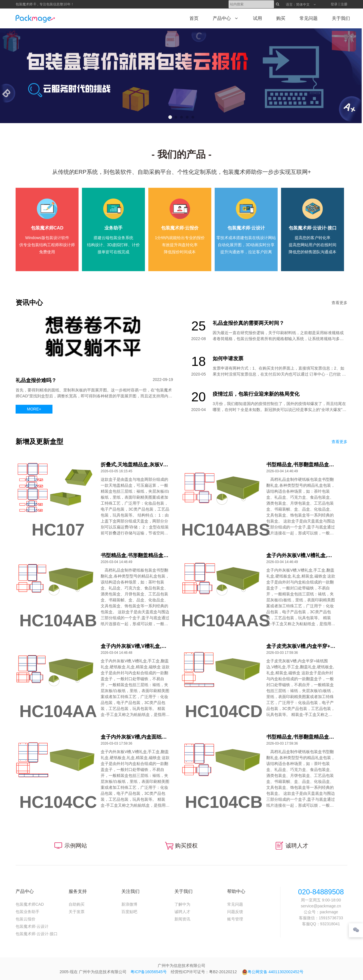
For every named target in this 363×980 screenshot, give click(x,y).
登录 (334, 4)
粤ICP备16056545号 (149, 972)
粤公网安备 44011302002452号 (273, 972)
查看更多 (339, 303)
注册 (344, 4)
